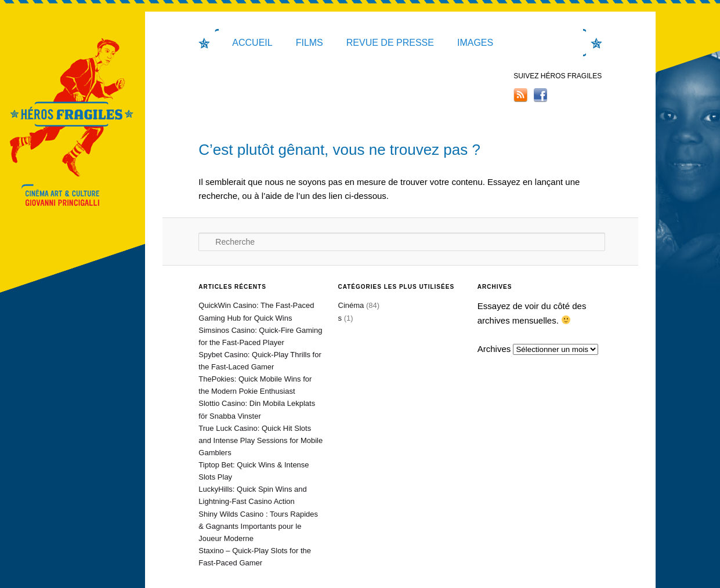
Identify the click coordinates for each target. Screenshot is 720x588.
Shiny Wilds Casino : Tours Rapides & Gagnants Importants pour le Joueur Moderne (258, 526)
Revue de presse (390, 43)
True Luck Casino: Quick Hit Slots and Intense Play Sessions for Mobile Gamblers (260, 440)
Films (310, 43)
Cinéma (351, 305)
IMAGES (475, 43)
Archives (494, 349)
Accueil (252, 43)
